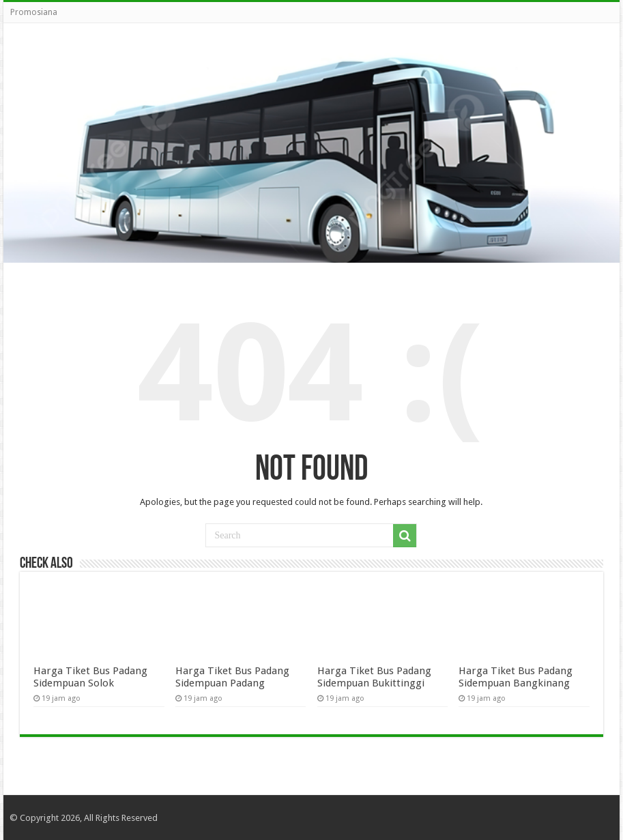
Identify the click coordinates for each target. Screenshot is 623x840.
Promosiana (34, 12)
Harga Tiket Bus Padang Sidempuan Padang (232, 677)
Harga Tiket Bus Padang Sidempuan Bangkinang (516, 677)
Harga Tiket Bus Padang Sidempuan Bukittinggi (374, 677)
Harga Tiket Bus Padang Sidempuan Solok (90, 677)
